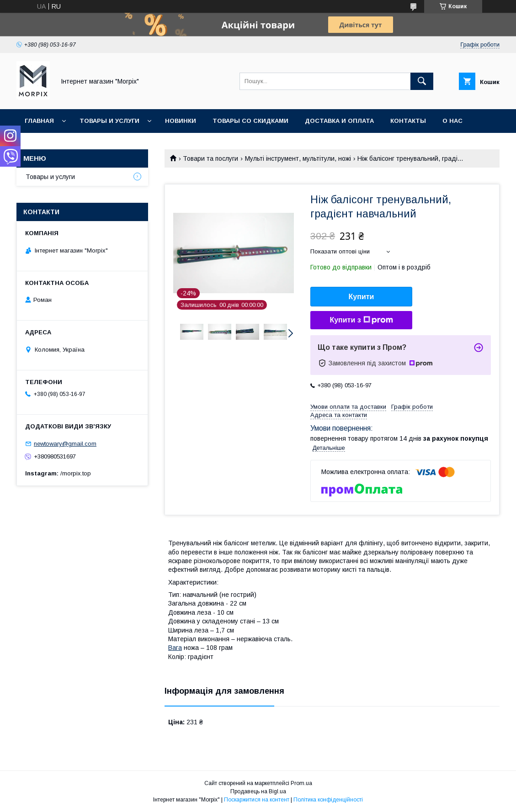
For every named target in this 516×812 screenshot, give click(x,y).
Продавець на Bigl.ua (258, 791)
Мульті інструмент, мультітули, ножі (298, 158)
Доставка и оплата (339, 121)
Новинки (181, 121)
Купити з (361, 320)
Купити (362, 297)
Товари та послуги (210, 158)
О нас (452, 121)
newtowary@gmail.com (65, 444)
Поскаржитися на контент (257, 800)
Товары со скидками (250, 121)
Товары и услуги (109, 121)
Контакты (408, 121)
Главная (39, 121)
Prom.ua (301, 783)
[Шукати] (422, 81)
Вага (175, 648)
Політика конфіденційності (328, 800)
